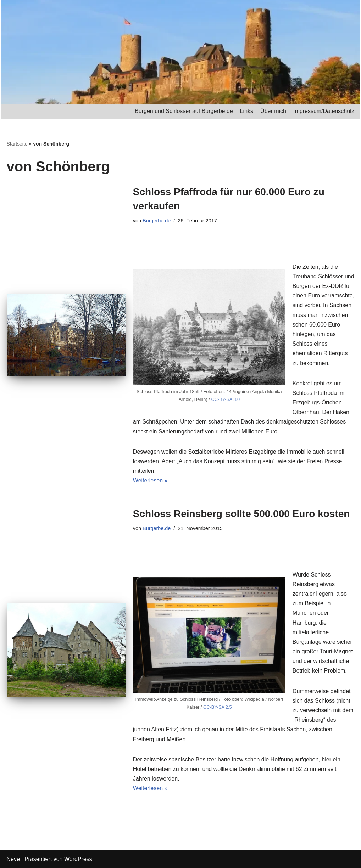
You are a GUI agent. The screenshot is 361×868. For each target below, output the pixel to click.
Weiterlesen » (150, 480)
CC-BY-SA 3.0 (225, 399)
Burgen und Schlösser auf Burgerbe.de (184, 111)
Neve (13, 859)
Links (247, 111)
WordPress (78, 859)
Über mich (273, 111)
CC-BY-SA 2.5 (218, 707)
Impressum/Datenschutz (324, 111)
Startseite (17, 144)
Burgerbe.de (157, 221)
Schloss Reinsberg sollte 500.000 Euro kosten (241, 514)
